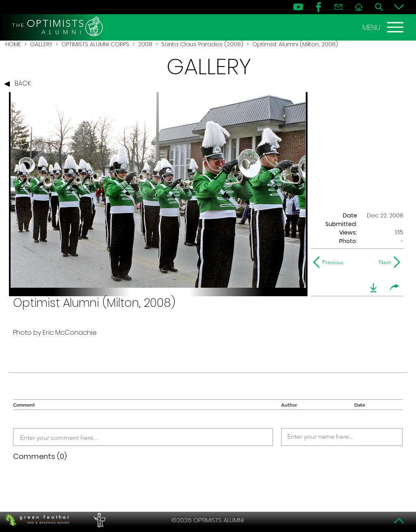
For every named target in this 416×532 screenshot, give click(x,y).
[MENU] (384, 27)
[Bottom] (399, 7)
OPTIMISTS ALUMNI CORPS (95, 44)
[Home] (359, 7)
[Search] (379, 7)
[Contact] (338, 7)
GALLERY (41, 44)
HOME (13, 44)
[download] (373, 288)
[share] (394, 288)
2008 (145, 44)
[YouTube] (298, 7)
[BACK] (19, 84)
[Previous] (330, 262)
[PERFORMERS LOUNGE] (98, 520)
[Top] (399, 521)
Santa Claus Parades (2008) (202, 44)
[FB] (318, 7)
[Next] (383, 262)
